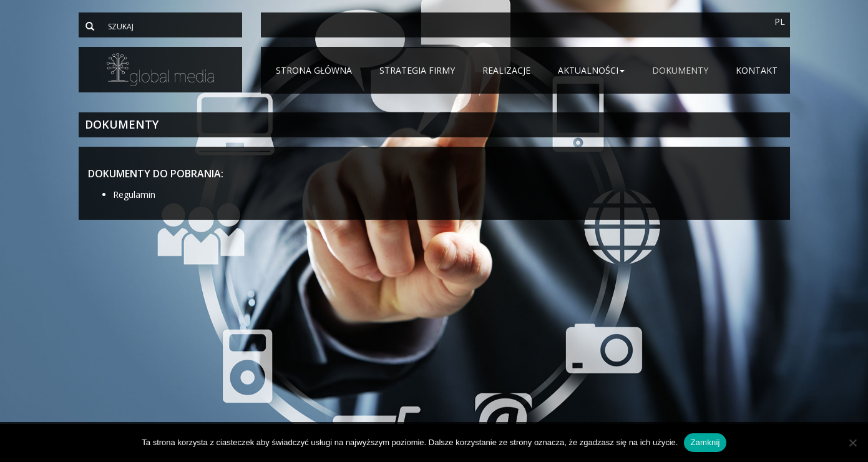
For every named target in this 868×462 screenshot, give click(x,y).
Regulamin (134, 194)
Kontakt (757, 70)
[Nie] (852, 443)
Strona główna (314, 70)
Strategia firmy (417, 70)
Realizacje (506, 70)
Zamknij (705, 442)
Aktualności (591, 70)
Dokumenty (680, 70)
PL (780, 22)
